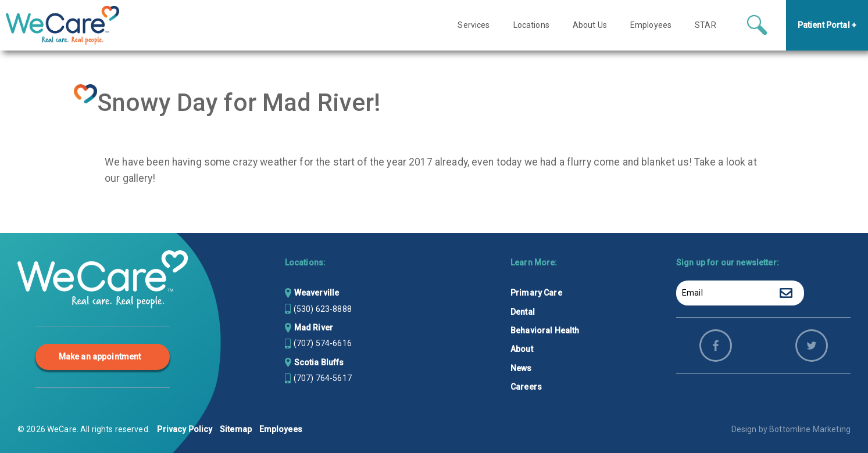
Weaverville (317, 293)
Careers (526, 387)
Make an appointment (100, 357)
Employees (281, 429)
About (522, 349)
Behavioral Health (545, 330)
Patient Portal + (827, 26)
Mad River (314, 328)
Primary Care (536, 293)
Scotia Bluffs (319, 362)
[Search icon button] (757, 26)
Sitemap (236, 429)
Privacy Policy (185, 429)
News (521, 368)
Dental (523, 312)
